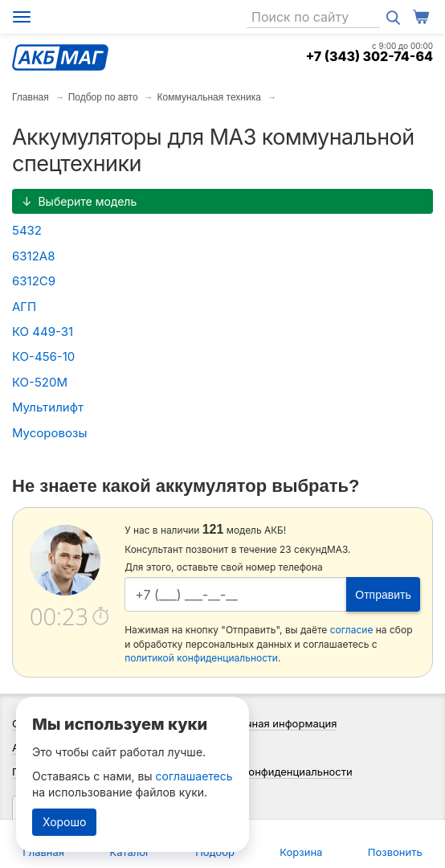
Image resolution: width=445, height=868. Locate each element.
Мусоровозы (49, 433)
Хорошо (64, 822)
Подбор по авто (103, 97)
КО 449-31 (43, 332)
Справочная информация (273, 723)
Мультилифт (48, 407)
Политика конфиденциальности (272, 772)
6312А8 (33, 256)
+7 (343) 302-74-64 (369, 56)
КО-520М (40, 382)
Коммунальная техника (209, 97)
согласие (352, 630)
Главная (31, 97)
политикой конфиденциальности (201, 658)
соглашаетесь (194, 776)
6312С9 (34, 281)
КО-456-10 (43, 356)
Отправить (383, 595)
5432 (27, 230)
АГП (24, 307)
